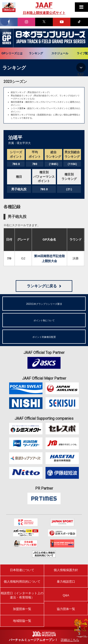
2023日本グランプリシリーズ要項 (44, 304)
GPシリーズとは (12, 53)
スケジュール (60, 53)
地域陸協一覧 (22, 621)
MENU (81, 68)
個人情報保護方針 (66, 570)
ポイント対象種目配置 (44, 337)
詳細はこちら (70, 640)
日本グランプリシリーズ (7, 38)
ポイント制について (44, 320)
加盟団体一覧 (22, 609)
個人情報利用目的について (22, 582)
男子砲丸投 (17, 217)
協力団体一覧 (66, 609)
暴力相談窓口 (66, 582)
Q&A (66, 595)
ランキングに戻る (42, 286)
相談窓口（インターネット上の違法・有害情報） (22, 595)
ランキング (36, 53)
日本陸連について (22, 570)
